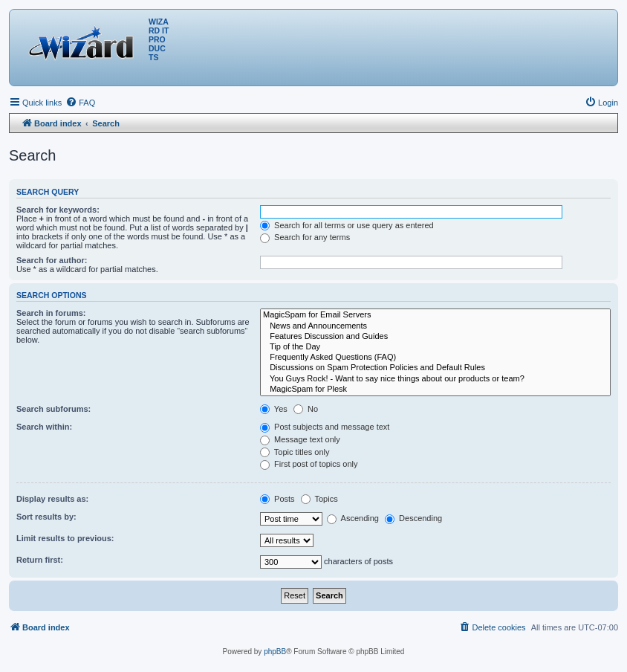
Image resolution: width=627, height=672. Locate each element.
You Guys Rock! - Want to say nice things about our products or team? (435, 379)
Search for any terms (305, 237)
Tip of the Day (435, 347)
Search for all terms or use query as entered (347, 225)
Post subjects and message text (325, 427)
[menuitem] (80, 103)
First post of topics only (309, 464)
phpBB (275, 652)
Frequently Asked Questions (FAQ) (435, 358)
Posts (277, 499)
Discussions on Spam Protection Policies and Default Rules (435, 368)
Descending (413, 518)
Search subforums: (53, 409)
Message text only (300, 439)
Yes (274, 409)
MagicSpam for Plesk (435, 390)
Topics (319, 499)
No (306, 409)
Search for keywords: (58, 210)
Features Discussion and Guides (435, 337)
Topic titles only (295, 452)
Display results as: (52, 499)
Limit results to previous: (65, 538)
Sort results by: (46, 517)
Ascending (353, 518)
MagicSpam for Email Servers (435, 315)
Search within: (44, 427)
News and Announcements (435, 326)
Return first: (40, 560)
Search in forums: (51, 313)
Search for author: (52, 260)
